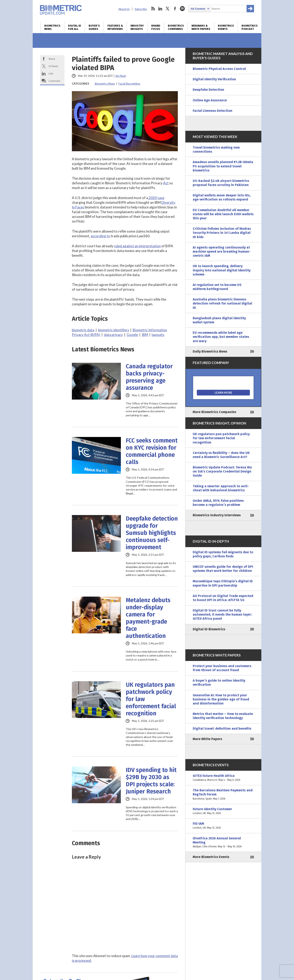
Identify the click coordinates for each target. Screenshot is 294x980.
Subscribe (141, 9)
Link (51, 73)
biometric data (83, 330)
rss (153, 9)
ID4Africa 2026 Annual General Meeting (223, 843)
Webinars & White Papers (201, 27)
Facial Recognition (129, 84)
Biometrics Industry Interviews (217, 515)
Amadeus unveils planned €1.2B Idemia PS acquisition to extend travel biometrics (223, 166)
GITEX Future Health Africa (223, 778)
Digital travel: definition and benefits (222, 729)
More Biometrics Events (211, 857)
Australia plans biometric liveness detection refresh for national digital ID (222, 303)
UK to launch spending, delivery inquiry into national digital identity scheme (222, 270)
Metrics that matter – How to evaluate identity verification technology (223, 716)
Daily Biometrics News (210, 351)
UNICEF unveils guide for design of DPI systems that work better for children (223, 569)
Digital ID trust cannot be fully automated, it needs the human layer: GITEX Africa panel (222, 614)
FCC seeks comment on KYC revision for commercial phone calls (152, 451)
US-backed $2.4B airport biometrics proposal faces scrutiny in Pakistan (221, 183)
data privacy (113, 335)
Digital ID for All (75, 27)
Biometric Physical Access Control (219, 69)
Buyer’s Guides (94, 27)
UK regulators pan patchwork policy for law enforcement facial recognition (151, 699)
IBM (145, 335)
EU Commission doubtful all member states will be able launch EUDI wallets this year (223, 214)
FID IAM (223, 826)
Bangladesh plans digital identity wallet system (219, 320)
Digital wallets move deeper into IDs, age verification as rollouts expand (222, 197)
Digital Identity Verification (214, 79)
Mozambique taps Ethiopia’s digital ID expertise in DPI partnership (223, 583)
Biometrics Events (226, 27)
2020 (152, 198)
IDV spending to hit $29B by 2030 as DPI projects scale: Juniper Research (151, 781)
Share (52, 59)
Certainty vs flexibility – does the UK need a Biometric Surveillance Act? (221, 455)
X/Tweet (53, 66)
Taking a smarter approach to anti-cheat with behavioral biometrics (221, 488)
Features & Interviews (115, 27)
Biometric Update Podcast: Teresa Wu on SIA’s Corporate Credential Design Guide (222, 471)
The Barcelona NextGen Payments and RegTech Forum (223, 795)
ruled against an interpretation (137, 246)
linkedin (160, 9)
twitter (168, 9)
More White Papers (207, 739)
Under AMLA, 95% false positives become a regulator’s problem (218, 503)
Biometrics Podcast (250, 27)
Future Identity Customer (223, 811)
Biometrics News (52, 27)
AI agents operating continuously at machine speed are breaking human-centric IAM (222, 251)
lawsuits (158, 335)
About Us (124, 9)
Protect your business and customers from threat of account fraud (222, 668)
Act (166, 183)
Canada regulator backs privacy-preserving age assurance (149, 377)
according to (100, 236)
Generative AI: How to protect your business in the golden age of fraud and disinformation (221, 699)
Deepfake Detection (208, 90)
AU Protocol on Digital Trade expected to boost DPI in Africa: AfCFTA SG (223, 598)
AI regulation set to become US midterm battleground (217, 287)
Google (132, 335)
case (161, 198)
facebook (175, 9)
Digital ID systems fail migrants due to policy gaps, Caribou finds (223, 554)
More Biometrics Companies (214, 412)
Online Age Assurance (210, 100)
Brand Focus (156, 27)
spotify (182, 9)
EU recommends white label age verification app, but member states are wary (221, 337)
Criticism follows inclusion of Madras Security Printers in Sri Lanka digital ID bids (222, 233)
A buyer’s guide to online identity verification (219, 683)
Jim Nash (121, 76)
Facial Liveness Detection (213, 111)
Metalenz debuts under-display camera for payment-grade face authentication (148, 618)
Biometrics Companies (176, 27)
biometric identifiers (114, 330)
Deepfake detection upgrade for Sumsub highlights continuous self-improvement (152, 533)
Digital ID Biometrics (209, 629)
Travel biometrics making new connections (216, 150)
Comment (54, 81)
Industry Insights (137, 27)
